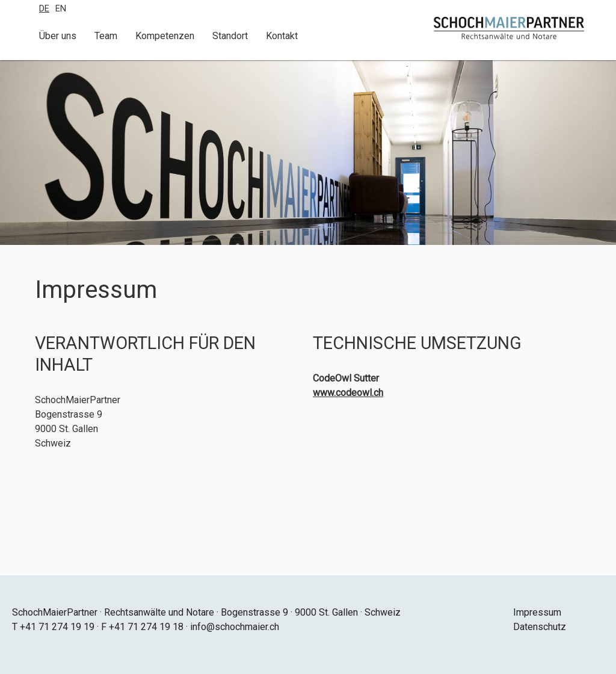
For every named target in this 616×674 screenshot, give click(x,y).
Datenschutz (540, 627)
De (44, 9)
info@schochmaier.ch (235, 627)
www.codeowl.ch (348, 393)
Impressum (537, 612)
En (61, 9)
